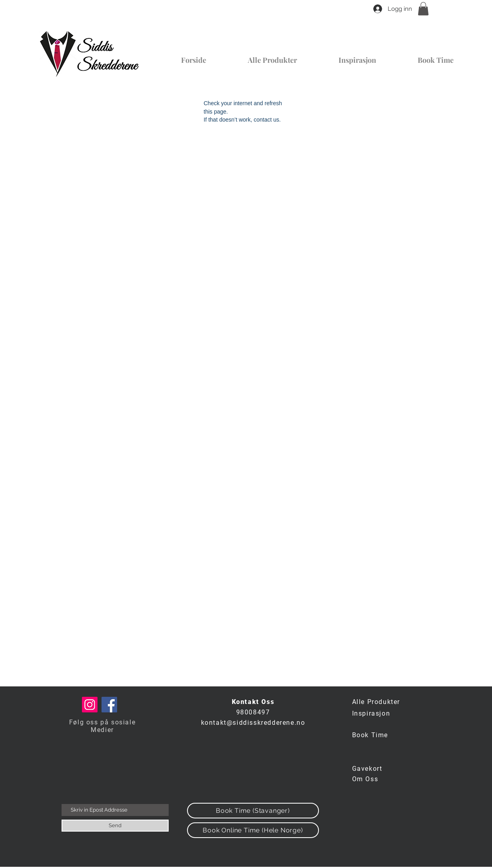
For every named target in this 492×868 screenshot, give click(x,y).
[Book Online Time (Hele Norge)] (253, 830)
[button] (423, 9)
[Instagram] (90, 705)
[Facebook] (109, 705)
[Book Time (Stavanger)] (253, 811)
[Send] (115, 826)
